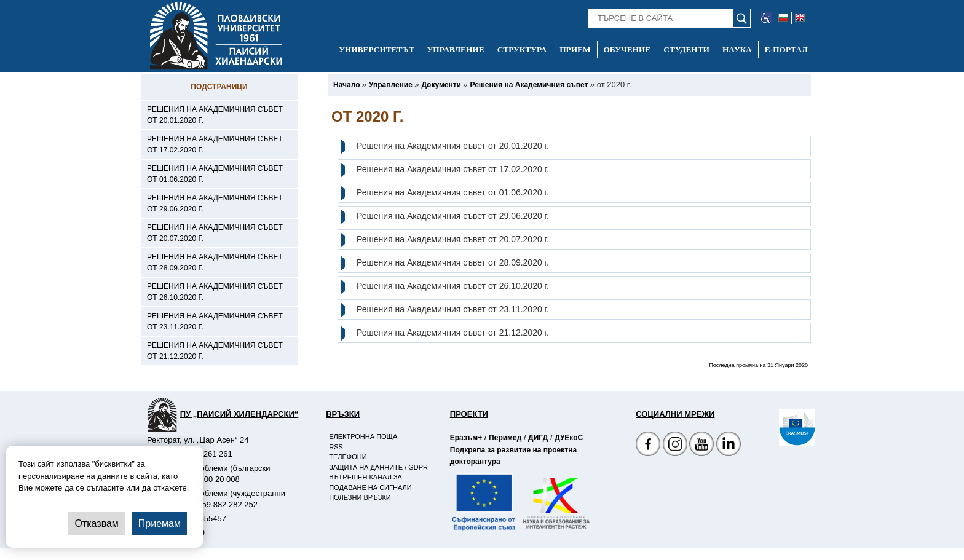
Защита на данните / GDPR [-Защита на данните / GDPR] (378, 467)
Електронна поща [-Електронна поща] (363, 436)
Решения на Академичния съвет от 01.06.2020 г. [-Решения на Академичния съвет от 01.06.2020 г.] (215, 174)
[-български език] (784, 18)
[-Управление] (391, 85)
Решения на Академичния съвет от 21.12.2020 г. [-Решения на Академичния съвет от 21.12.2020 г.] (215, 351)
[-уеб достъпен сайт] (766, 18)
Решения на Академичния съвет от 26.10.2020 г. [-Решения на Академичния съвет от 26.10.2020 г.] (215, 292)
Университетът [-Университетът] (376, 49)
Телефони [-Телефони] (348, 457)
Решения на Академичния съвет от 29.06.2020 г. (453, 216)
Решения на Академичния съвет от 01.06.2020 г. (453, 192)
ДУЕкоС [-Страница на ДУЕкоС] (569, 438)
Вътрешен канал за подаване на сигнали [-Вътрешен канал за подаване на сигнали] (370, 482)
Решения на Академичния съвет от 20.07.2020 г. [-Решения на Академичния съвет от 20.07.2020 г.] (215, 233)
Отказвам (96, 523)
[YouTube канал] (701, 445)
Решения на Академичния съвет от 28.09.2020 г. (453, 262)
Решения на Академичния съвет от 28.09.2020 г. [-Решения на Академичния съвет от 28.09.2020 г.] (215, 262)
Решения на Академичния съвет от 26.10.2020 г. (453, 286)
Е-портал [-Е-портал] (786, 49)
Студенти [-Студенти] (686, 49)
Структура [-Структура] (522, 49)
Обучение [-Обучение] (627, 49)
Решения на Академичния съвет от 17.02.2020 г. (453, 169)
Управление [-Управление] (456, 49)
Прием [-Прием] (575, 49)
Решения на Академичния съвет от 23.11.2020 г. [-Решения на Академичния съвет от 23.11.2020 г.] (215, 321)
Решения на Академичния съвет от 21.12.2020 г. (453, 333)
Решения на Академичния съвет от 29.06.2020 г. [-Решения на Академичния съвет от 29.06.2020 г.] (215, 203)
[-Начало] (346, 85)
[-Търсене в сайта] (670, 18)
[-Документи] (441, 85)
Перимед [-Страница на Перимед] (505, 438)
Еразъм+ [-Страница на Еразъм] (466, 438)
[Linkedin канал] (729, 445)
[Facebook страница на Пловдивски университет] (648, 445)
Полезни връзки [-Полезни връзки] (360, 497)
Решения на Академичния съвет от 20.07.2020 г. (453, 239)
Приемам (160, 523)
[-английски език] (800, 18)
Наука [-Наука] (737, 49)
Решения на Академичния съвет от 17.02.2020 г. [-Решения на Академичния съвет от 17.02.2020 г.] (215, 144)
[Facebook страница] (675, 445)
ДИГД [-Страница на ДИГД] (538, 438)
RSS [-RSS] (336, 447)
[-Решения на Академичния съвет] (529, 85)
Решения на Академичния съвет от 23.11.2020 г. (453, 309)
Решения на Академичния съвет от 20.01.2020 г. (453, 146)
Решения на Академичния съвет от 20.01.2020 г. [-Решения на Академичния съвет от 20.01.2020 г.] (215, 115)
